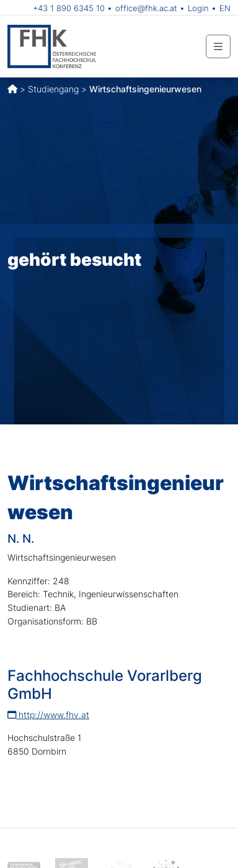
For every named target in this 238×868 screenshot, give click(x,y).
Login (198, 8)
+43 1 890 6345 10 (69, 8)
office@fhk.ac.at (146, 8)
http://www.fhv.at (48, 715)
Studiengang (53, 89)
